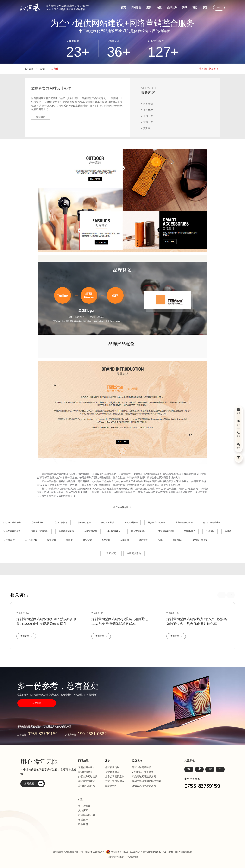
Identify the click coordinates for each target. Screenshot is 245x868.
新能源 (228, 531)
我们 (195, 8)
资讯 (185, 8)
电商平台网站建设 (184, 523)
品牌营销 (125, 540)
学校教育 (144, 540)
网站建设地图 (132, 857)
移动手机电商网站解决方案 (146, 781)
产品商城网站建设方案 (144, 776)
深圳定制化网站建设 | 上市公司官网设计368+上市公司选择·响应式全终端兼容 (67, 7)
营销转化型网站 (66, 531)
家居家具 (52, 540)
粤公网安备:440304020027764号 (127, 852)
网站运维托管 (131, 523)
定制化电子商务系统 (143, 772)
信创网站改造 (84, 523)
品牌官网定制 (91, 531)
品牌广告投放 (61, 523)
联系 (205, 8)
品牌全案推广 (38, 523)
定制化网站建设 (87, 767)
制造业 (70, 540)
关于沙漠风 (84, 806)
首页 (123, 8)
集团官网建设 (114, 531)
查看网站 (40, 117)
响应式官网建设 (138, 531)
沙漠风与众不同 (87, 815)
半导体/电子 (190, 531)
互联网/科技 (9, 540)
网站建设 (136, 8)
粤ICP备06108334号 (95, 852)
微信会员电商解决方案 (144, 786)
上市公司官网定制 (165, 531)
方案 (159, 8)
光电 (160, 540)
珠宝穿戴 (88, 540)
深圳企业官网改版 (40, 531)
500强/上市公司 (200, 540)
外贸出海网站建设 (157, 523)
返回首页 (111, 553)
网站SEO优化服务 (12, 523)
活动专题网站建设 (12, 531)
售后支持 (83, 820)
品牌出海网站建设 (142, 767)
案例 (149, 8)
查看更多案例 (134, 553)
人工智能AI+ (31, 540)
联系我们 (83, 824)
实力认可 (83, 811)
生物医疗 (210, 531)
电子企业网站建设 (122, 507)
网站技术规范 (108, 523)
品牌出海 (172, 8)
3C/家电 (106, 540)
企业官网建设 (112, 772)
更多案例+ (111, 786)
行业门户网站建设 (212, 523)
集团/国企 (177, 540)
